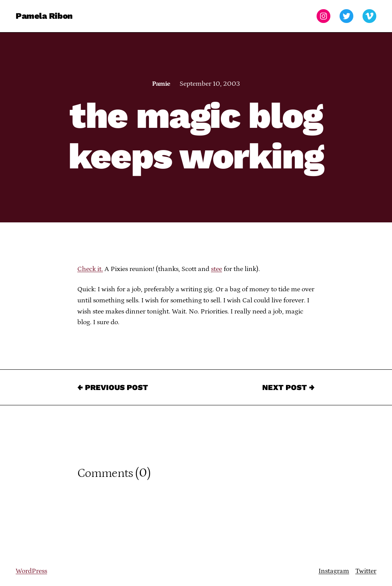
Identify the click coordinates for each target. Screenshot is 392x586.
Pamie (161, 84)
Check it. (90, 269)
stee (216, 269)
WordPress (31, 571)
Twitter (366, 571)
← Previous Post (113, 387)
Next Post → (288, 387)
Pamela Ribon (44, 16)
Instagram (334, 571)
